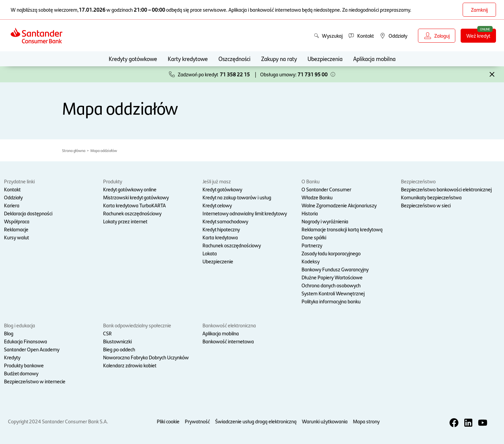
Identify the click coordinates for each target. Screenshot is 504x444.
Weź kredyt (481, 35)
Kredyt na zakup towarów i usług (237, 197)
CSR (107, 333)
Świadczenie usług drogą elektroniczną (256, 421)
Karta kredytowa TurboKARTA (134, 205)
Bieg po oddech (119, 349)
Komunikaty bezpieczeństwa (431, 197)
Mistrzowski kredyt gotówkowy (136, 197)
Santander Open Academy (32, 349)
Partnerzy (312, 245)
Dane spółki (314, 237)
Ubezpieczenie (218, 261)
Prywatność (197, 421)
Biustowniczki (117, 341)
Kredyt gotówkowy (222, 189)
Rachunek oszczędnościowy (132, 213)
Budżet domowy (21, 373)
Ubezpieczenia (325, 58)
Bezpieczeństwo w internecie (35, 381)
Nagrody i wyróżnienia (325, 221)
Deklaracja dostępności (28, 213)
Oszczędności (234, 58)
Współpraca (17, 221)
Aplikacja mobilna (374, 58)
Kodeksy (311, 261)
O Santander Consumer (326, 189)
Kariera (12, 205)
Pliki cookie (168, 421)
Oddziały (13, 197)
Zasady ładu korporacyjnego (331, 253)
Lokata (210, 253)
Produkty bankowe (24, 365)
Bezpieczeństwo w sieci (426, 205)
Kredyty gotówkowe (133, 58)
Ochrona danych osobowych (331, 285)
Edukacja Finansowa (26, 341)
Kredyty (12, 357)
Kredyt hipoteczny (221, 229)
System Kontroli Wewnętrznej (333, 293)
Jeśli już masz (217, 181)
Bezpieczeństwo (418, 181)
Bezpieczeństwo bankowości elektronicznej (446, 189)
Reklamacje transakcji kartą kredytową (342, 229)
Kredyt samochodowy (225, 221)
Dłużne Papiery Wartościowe (332, 277)
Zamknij (479, 9)
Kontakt (12, 189)
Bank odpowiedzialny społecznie (137, 325)
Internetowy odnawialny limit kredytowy (245, 213)
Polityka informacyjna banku (331, 301)
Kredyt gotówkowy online (130, 189)
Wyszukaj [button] (328, 35)
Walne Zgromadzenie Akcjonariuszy (339, 205)
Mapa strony (366, 421)
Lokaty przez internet (125, 221)
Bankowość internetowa (228, 341)
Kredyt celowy (217, 205)
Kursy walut (17, 237)
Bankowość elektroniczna (229, 325)
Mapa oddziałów (104, 150)
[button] (333, 74)
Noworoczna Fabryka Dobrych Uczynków (146, 357)
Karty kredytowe (188, 58)
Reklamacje (16, 229)
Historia (310, 213)
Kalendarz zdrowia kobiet (130, 365)
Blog (9, 333)
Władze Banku (317, 197)
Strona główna (74, 150)
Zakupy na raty (279, 58)
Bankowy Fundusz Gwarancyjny (335, 269)
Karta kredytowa (220, 237)
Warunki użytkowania (325, 421)
